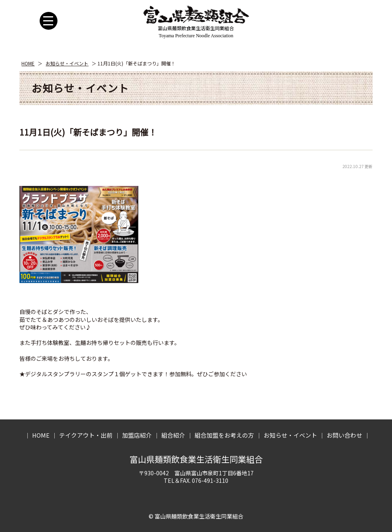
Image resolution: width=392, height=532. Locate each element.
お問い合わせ (344, 435)
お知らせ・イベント (67, 63)
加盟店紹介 (137, 435)
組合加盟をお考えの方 (224, 435)
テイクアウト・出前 (86, 435)
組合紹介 (173, 435)
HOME (28, 63)
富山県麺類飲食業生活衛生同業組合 (196, 459)
